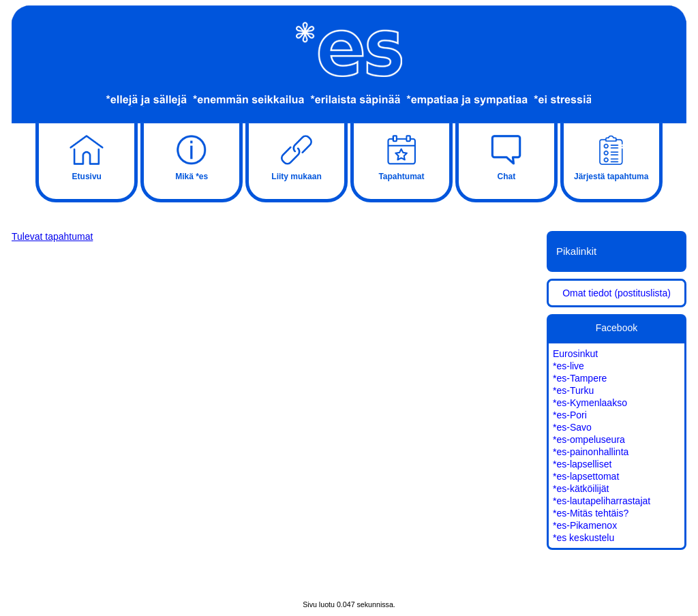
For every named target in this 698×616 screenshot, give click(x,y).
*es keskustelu (583, 538)
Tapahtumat (401, 156)
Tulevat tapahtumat (52, 236)
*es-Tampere (580, 378)
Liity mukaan (297, 156)
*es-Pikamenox (585, 525)
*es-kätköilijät (581, 489)
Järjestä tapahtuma (611, 156)
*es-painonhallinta (591, 452)
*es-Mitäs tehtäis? (591, 513)
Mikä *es (192, 156)
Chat (506, 156)
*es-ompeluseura (589, 440)
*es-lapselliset (582, 464)
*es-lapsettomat (586, 476)
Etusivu (87, 156)
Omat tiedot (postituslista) (617, 293)
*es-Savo (572, 427)
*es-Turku (573, 390)
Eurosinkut (575, 354)
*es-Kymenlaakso (590, 403)
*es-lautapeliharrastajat (602, 501)
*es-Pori (570, 415)
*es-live (568, 366)
